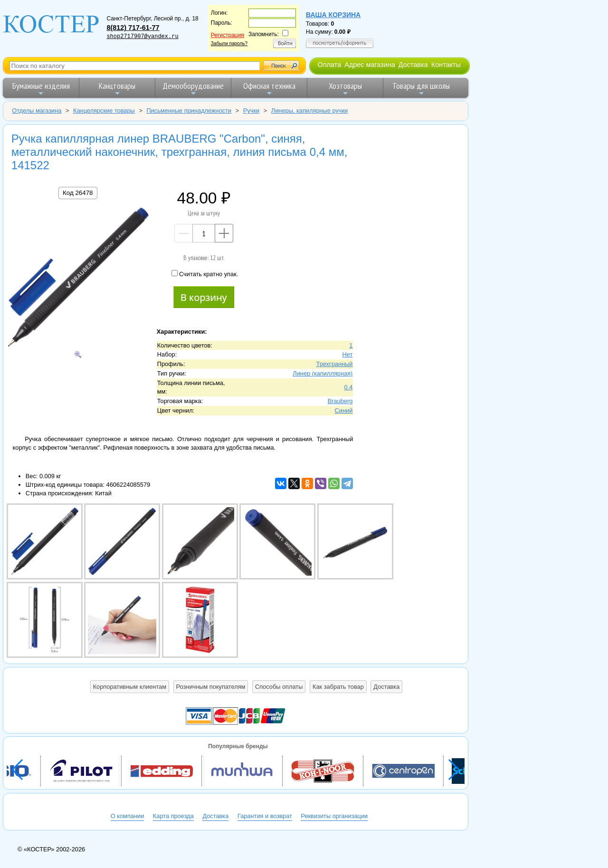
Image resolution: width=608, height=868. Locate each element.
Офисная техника (269, 89)
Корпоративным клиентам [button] (130, 687)
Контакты (446, 65)
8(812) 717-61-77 (133, 28)
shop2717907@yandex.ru (142, 37)
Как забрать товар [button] (338, 687)
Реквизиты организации (334, 816)
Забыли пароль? (229, 43)
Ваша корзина (333, 15)
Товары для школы (421, 89)
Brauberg (340, 401)
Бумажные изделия (41, 89)
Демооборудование (193, 89)
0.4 (349, 387)
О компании (128, 816)
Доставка (413, 65)
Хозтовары (345, 89)
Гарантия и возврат (265, 816)
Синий (344, 410)
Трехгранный (335, 364)
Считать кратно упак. (205, 274)
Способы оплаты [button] (279, 687)
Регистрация (228, 35)
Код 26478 (78, 193)
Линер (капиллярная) (323, 373)
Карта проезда (173, 816)
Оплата (329, 65)
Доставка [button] (386, 687)
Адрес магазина (370, 65)
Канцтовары (117, 89)
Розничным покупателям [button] (211, 687)
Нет (348, 354)
